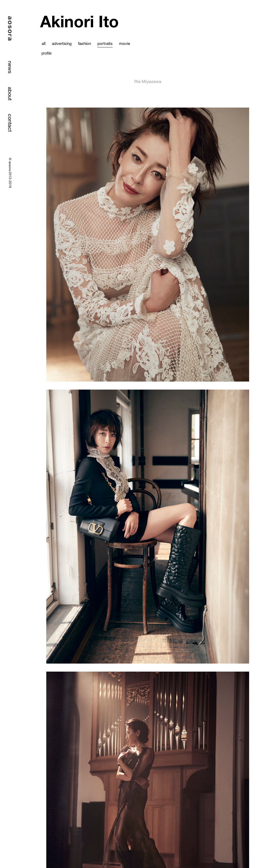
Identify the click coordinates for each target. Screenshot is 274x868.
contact (10, 123)
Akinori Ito (79, 21)
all (44, 43)
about (10, 94)
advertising (62, 43)
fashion (85, 43)
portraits (105, 43)
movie (125, 43)
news (10, 67)
